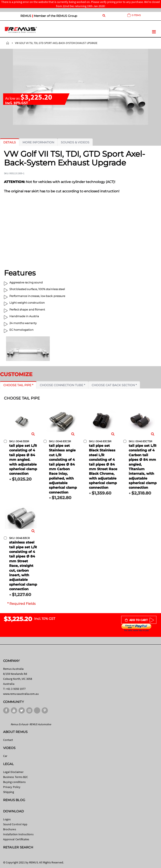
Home (8, 43)
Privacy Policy (12, 787)
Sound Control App (15, 824)
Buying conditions (14, 782)
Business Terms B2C (16, 777)
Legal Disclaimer (13, 772)
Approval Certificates (16, 839)
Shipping (9, 792)
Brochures (10, 829)
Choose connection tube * (62, 385)
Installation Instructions (18, 834)
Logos (7, 819)
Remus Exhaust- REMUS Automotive (31, 724)
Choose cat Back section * (114, 385)
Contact (8, 740)
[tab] (10, 142)
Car (5, 756)
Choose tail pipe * (18, 385)
